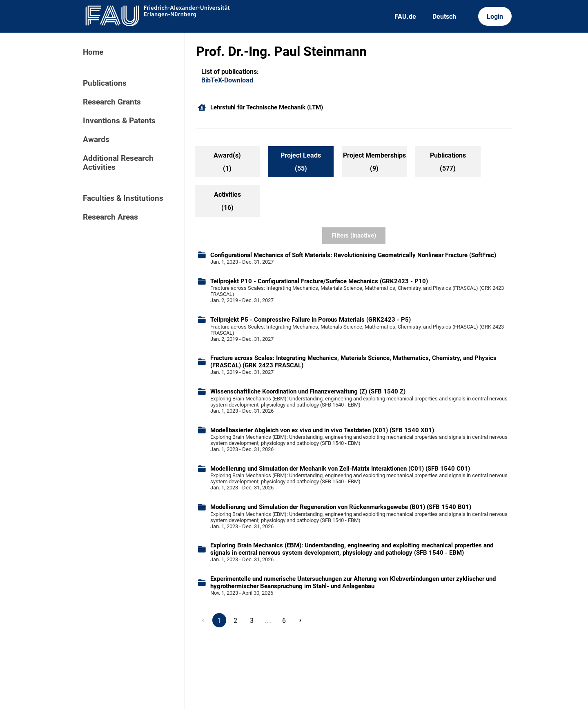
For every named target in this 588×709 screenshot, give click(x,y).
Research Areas (110, 217)
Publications (105, 83)
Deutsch (444, 17)
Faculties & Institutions (123, 198)
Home (93, 52)
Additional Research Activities (118, 163)
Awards (96, 140)
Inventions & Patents (119, 121)
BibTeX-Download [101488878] (227, 80)
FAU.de (405, 17)
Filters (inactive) (354, 236)
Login (495, 17)
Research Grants (112, 102)
